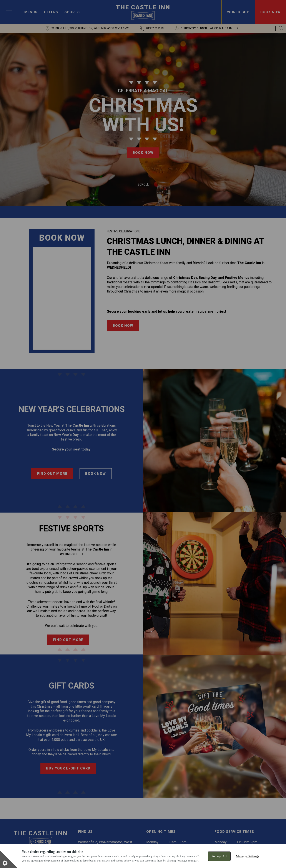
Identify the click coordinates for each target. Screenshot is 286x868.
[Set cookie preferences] (9, 859)
